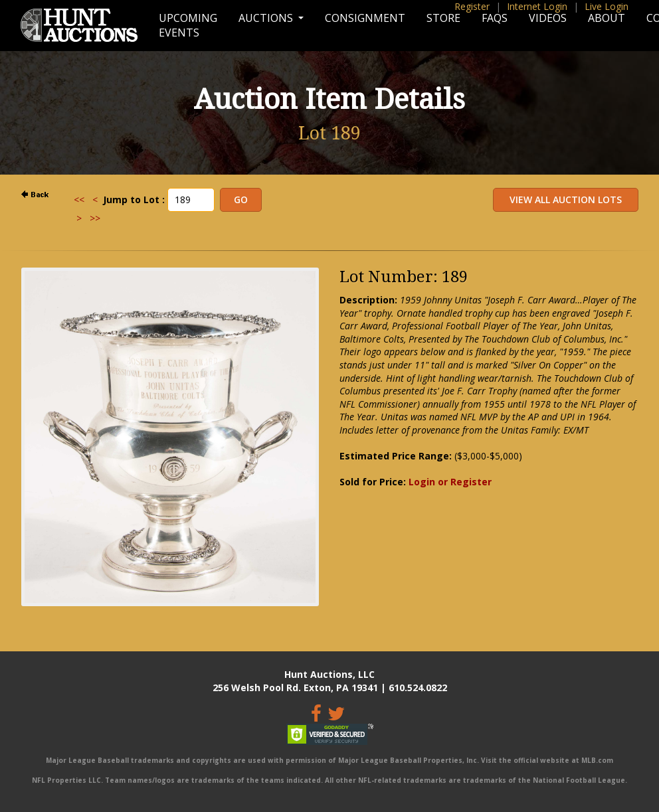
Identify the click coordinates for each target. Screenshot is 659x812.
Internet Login (537, 6)
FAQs (495, 18)
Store (443, 18)
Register (472, 6)
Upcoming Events (188, 25)
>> (95, 218)
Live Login (607, 6)
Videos (548, 18)
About (607, 18)
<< (79, 200)
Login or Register (450, 482)
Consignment (365, 18)
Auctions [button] (267, 18)
